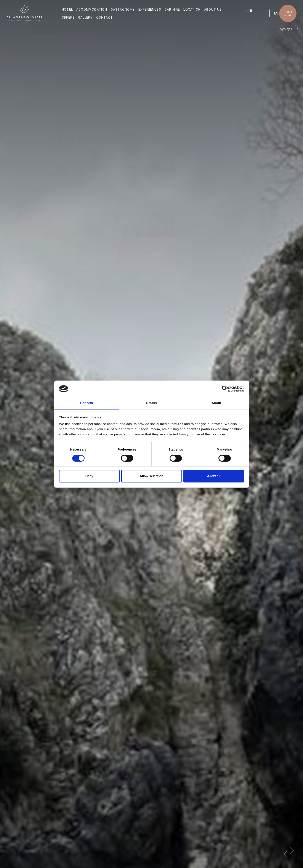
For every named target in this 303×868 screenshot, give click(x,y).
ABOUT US (213, 9)
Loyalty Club (288, 29)
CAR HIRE (172, 9)
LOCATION (192, 9)
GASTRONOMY (123, 9)
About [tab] (216, 403)
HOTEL (67, 9)
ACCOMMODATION (92, 9)
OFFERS (68, 17)
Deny (89, 476)
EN (276, 13)
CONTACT (105, 17)
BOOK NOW (288, 14)
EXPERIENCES (150, 9)
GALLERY (85, 17)
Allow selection (151, 476)
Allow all (214, 476)
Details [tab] (152, 403)
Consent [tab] (87, 403)
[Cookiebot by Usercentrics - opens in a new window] (225, 389)
